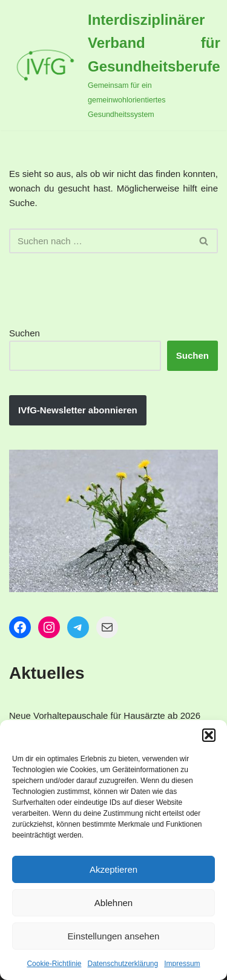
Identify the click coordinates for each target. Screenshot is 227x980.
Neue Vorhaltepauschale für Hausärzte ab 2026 (105, 715)
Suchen (25, 333)
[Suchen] (100, 241)
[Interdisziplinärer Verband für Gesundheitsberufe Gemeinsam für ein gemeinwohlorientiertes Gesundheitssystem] (115, 65)
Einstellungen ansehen (114, 936)
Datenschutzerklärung (123, 964)
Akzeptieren (113, 869)
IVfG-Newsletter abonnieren (78, 410)
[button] (209, 735)
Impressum (182, 964)
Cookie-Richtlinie (54, 964)
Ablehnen (113, 903)
